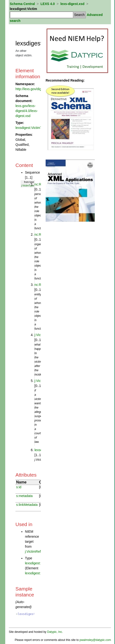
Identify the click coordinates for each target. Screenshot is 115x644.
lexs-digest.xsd (72, 4)
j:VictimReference (38, 551)
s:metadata (24, 496)
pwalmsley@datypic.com (95, 640)
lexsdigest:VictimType (31, 128)
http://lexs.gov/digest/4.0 (33, 89)
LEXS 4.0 (48, 4)
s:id (19, 487)
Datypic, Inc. (55, 632)
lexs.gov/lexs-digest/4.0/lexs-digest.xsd (27, 111)
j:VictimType (28, 186)
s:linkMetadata (27, 505)
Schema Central (22, 4)
